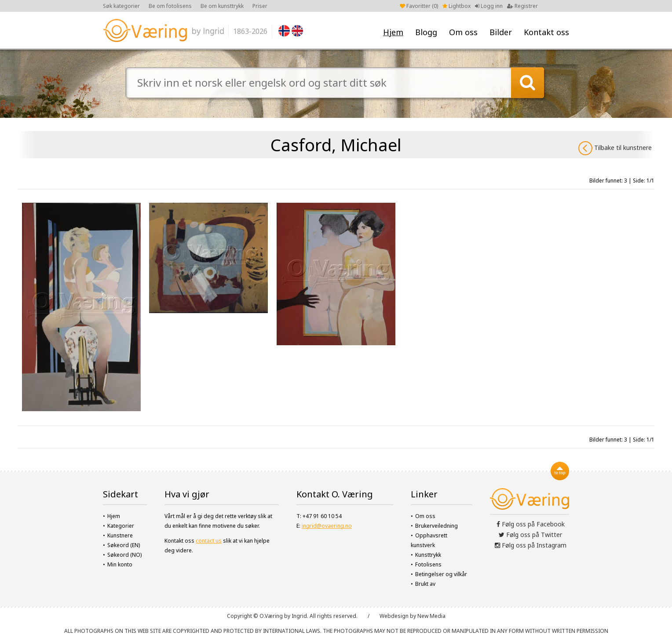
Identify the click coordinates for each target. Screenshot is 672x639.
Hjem (393, 32)
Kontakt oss (546, 32)
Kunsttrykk (428, 555)
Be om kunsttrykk (222, 6)
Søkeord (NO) (124, 555)
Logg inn (489, 6)
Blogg (426, 32)
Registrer (522, 6)
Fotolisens (428, 564)
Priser (260, 6)
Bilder (501, 32)
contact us (209, 541)
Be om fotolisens (170, 6)
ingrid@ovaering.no (327, 526)
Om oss (463, 32)
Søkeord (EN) (124, 545)
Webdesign (394, 616)
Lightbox (457, 6)
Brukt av (425, 584)
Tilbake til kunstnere (615, 148)
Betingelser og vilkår (441, 574)
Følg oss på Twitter (530, 535)
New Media (431, 616)
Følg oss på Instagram (531, 545)
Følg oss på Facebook (531, 524)
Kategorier (121, 526)
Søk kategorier (121, 6)
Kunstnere (120, 535)
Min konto (120, 564)
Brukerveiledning (436, 526)
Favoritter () (419, 6)
